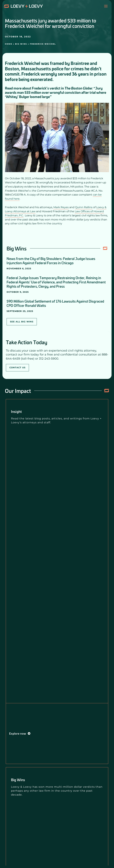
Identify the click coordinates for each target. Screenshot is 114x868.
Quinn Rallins (84, 207)
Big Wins (21, 44)
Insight (16, 411)
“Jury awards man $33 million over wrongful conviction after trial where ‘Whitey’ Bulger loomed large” (56, 92)
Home (9, 44)
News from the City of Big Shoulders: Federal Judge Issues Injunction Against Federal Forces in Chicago (51, 261)
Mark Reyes (61, 207)
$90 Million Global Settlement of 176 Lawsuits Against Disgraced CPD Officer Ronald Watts (55, 303)
